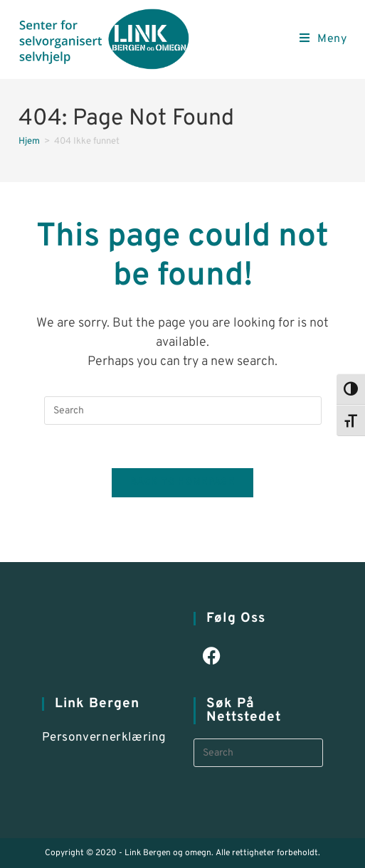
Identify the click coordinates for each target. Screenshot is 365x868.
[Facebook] (212, 658)
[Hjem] (29, 142)
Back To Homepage (182, 482)
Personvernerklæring (104, 738)
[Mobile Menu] (323, 39)
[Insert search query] (183, 411)
